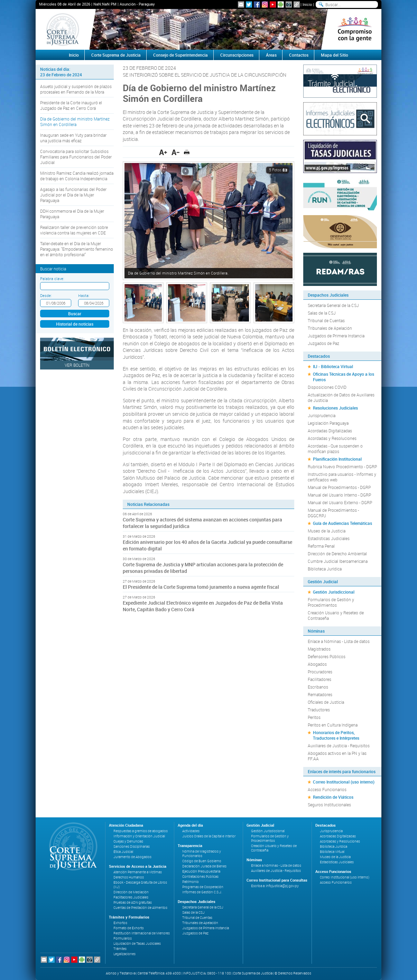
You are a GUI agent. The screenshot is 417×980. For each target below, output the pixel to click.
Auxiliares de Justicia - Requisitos (339, 746)
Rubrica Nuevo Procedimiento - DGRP (342, 467)
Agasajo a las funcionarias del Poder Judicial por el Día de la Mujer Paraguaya (73, 195)
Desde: (46, 295)
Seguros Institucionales (329, 805)
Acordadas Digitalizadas (330, 431)
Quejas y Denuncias (128, 841)
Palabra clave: (52, 278)
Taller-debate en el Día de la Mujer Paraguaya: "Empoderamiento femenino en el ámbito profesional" (77, 249)
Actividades (191, 831)
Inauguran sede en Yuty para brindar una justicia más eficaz (73, 138)
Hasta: (84, 295)
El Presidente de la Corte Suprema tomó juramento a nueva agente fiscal (201, 587)
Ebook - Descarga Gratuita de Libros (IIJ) (140, 885)
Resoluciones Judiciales (335, 408)
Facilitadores (319, 679)
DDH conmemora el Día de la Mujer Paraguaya (72, 214)
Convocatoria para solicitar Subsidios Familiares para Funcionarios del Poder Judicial (76, 157)
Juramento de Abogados (132, 857)
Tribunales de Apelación (330, 328)
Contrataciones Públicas (200, 877)
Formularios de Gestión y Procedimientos (331, 602)
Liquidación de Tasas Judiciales (137, 944)
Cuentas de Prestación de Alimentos (140, 908)
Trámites (120, 949)
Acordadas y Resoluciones (332, 438)
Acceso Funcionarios (327, 789)
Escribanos (318, 687)
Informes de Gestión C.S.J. (202, 892)
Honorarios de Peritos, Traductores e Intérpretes (336, 735)
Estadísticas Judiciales (329, 538)
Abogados (317, 664)
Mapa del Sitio (335, 55)
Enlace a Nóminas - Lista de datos (339, 641)
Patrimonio (191, 882)
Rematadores (320, 694)
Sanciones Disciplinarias (132, 847)
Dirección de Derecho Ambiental (337, 554)
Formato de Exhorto (129, 928)
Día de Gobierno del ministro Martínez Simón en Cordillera (75, 122)
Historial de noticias (75, 324)
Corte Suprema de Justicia (116, 55)
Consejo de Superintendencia (180, 55)
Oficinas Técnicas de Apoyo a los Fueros (344, 377)
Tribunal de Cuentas (326, 320)
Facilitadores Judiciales (131, 897)
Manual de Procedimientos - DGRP (339, 487)
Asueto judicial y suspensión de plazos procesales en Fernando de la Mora (76, 89)
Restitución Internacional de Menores (142, 933)
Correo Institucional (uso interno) (344, 782)
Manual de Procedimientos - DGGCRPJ (333, 513)
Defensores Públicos (327, 656)
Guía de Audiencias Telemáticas (342, 523)
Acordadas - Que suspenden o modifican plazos (335, 449)
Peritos (314, 717)
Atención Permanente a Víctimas (138, 872)
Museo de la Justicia (327, 531)
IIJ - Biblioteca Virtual (333, 366)
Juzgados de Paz (323, 343)
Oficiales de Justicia (326, 702)
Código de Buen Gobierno (202, 861)
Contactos (299, 55)
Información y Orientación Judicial (139, 836)
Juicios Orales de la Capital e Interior (209, 836)
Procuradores (320, 672)
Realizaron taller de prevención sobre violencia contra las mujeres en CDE (74, 230)
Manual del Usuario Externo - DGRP (340, 502)
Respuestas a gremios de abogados (141, 831)
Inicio (307, 4)
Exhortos (120, 923)
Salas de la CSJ (322, 313)
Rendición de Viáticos (333, 797)
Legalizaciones (124, 954)
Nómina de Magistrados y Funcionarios (202, 854)
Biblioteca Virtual (332, 852)
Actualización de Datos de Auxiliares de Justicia (341, 397)
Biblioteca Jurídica (325, 569)
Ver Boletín (77, 365)
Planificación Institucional (337, 459)
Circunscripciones (237, 55)
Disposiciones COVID (327, 387)
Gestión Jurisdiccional (334, 592)
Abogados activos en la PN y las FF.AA (337, 756)
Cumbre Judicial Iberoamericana (338, 561)
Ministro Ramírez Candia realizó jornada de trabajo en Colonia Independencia (77, 176)
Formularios (123, 938)
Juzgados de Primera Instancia (336, 336)
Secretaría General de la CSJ (333, 305)
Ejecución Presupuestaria (201, 871)
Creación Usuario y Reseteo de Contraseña (336, 615)
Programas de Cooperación (203, 887)
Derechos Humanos (129, 877)
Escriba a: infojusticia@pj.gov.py (275, 886)
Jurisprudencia (322, 415)
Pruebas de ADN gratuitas (133, 902)
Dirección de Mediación (131, 892)
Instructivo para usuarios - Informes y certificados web (342, 477)
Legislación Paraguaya (328, 423)
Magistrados (319, 649)
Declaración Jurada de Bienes (204, 866)
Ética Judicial (123, 852)
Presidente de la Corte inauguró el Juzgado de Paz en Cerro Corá (71, 105)
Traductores (319, 710)
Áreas (271, 55)
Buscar (75, 314)
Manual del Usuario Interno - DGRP (339, 495)
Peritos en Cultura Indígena (333, 725)
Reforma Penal (321, 546)
